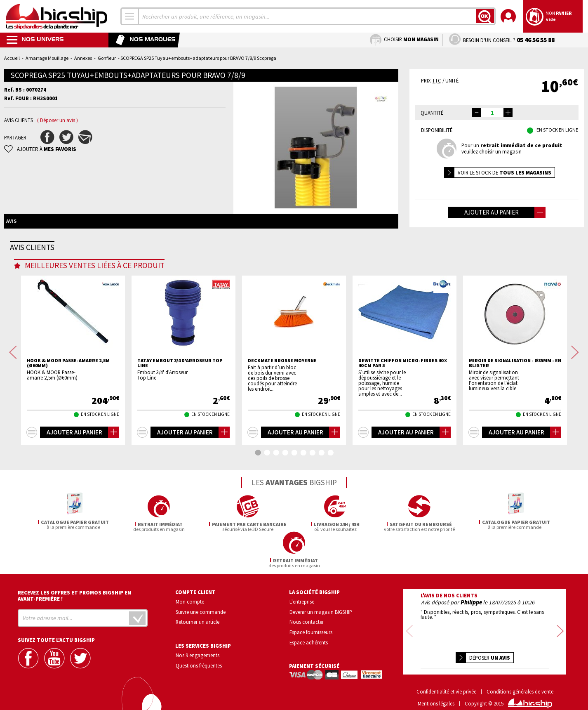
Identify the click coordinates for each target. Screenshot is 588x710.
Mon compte (190, 594)
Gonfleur (107, 58)
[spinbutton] (492, 113)
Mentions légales (436, 685)
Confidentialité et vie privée (446, 673)
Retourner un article (198, 614)
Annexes (83, 58)
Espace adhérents (309, 635)
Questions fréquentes (199, 658)
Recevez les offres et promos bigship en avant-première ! (74, 588)
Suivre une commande (201, 604)
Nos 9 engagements (198, 648)
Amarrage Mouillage (47, 58)
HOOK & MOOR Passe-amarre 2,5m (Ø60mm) (68, 396)
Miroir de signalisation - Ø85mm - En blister (515, 396)
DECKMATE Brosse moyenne (282, 393)
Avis (11, 221)
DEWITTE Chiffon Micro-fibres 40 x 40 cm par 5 (403, 396)
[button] (508, 113)
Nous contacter (307, 614)
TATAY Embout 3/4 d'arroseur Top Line (180, 396)
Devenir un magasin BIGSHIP (321, 604)
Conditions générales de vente (520, 673)
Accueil (12, 58)
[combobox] (130, 16)
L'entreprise (302, 594)
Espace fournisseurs (311, 625)
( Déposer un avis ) (58, 120)
